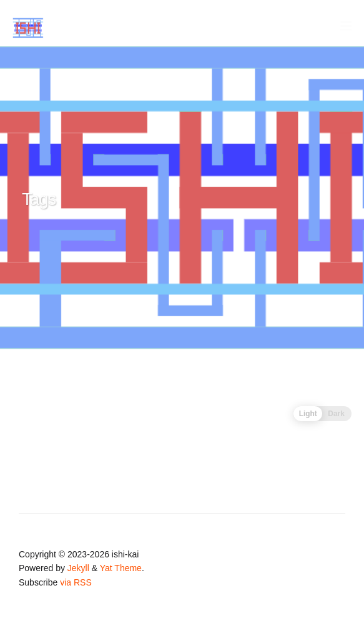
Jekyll (78, 568)
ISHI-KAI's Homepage (73, 27)
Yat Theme (121, 568)
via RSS (76, 582)
